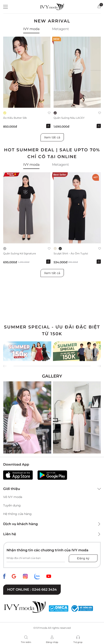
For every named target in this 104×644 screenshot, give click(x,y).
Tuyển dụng (12, 505)
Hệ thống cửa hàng (17, 514)
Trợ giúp (78, 642)
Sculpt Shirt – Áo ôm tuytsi (71, 253)
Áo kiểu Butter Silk (15, 118)
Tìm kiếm (26, 642)
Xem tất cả (52, 137)
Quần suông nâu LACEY (69, 118)
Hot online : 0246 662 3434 (32, 590)
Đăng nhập (52, 642)
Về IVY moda (13, 497)
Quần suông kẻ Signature (20, 253)
